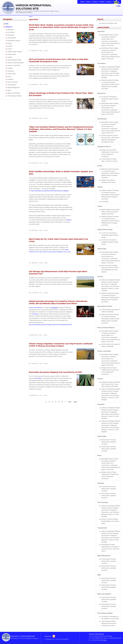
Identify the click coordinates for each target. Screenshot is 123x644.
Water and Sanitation (14, 93)
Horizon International (35, 307)
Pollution (10, 68)
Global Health (12, 54)
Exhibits (10, 46)
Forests (10, 49)
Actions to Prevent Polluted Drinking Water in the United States (110, 521)
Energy (10, 43)
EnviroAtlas (38, 378)
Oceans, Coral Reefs (14, 65)
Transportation (12, 85)
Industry (10, 57)
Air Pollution (11, 32)
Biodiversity (11, 35)
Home (82, 2)
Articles (102, 2)
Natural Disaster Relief (14, 60)
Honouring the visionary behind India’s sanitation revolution (109, 442)
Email (105, 640)
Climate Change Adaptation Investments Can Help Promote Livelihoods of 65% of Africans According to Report (61, 345)
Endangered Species (14, 41)
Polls (7, 24)
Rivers (9, 76)
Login (118, 6)
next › (70, 402)
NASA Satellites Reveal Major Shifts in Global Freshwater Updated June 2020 (111, 212)
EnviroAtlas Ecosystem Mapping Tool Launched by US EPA (55, 372)
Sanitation (10, 79)
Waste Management (14, 88)
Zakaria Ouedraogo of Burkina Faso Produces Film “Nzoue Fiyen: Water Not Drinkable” (111, 384)
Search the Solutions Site (109, 23)
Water (9, 90)
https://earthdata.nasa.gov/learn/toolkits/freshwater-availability (50, 191)
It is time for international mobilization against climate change (110, 99)
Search (109, 2)
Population (11, 71)
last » (76, 402)
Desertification (12, 38)
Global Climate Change (15, 52)
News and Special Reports (16, 63)
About (88, 2)
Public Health (11, 74)
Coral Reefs (105, 202)
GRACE (69, 220)
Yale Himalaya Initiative (15, 96)
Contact (95, 2)
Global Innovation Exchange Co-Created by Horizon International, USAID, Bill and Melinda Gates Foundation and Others (58, 302)
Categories (9, 27)
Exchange (54, 307)
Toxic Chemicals (12, 82)
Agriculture (11, 30)
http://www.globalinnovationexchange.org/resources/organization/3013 (50, 325)
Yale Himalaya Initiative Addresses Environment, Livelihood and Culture (109, 623)
